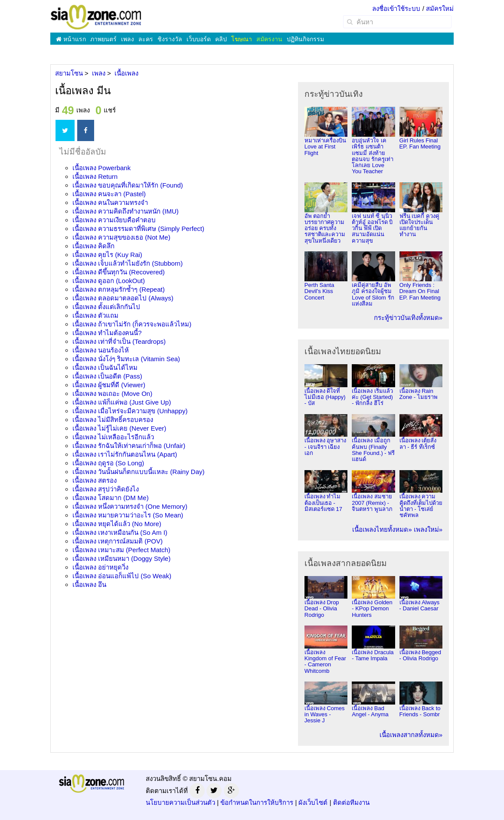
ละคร (146, 39)
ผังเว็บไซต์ (313, 802)
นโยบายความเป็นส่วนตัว (180, 802)
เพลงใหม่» (428, 529)
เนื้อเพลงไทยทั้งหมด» (382, 529)
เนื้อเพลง (101, 168)
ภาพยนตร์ (103, 39)
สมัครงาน (269, 39)
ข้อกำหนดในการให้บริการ (257, 802)
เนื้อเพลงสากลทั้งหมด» (411, 735)
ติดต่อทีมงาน (351, 802)
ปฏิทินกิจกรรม (305, 39)
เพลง (128, 39)
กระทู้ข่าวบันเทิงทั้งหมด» (408, 318)
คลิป (221, 39)
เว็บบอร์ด (199, 39)
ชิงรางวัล (170, 39)
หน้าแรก (71, 39)
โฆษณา (242, 39)
